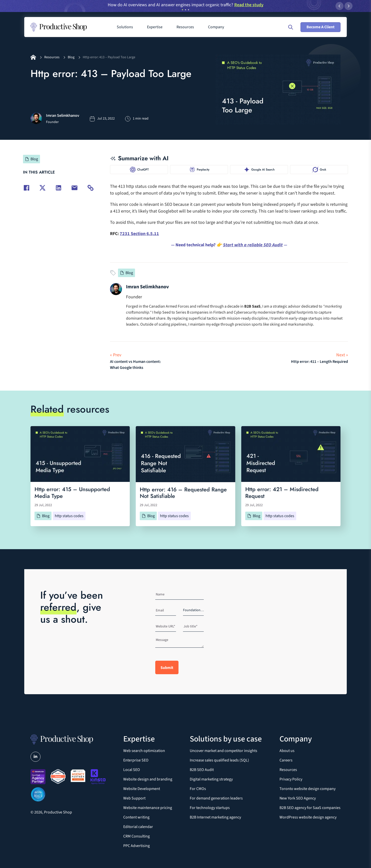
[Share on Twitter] (42, 188)
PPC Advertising (136, 846)
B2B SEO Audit (202, 770)
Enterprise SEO (136, 760)
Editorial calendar (138, 827)
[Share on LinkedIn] (58, 188)
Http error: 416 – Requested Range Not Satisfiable (183, 493)
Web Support (134, 798)
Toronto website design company (307, 789)
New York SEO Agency (298, 798)
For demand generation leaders (216, 798)
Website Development (142, 789)
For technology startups (210, 808)
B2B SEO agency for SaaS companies (310, 808)
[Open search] (290, 27)
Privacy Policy (291, 779)
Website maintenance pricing (148, 808)
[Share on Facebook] (26, 188)
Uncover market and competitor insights (223, 751)
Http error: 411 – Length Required (319, 362)
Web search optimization (144, 751)
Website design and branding (148, 779)
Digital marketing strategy (211, 779)
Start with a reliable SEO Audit (253, 245)
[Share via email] (74, 188)
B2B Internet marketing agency (215, 817)
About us (287, 751)
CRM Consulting (136, 836)
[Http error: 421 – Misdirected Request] (291, 454)
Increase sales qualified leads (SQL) (219, 760)
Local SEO (132, 770)
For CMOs (198, 789)
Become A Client (320, 27)
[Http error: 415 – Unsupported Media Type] (80, 454)
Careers (286, 760)
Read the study (249, 5)
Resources (52, 57)
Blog (71, 57)
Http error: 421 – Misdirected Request (282, 493)
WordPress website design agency (308, 817)
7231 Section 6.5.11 (139, 234)
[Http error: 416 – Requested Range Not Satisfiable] (185, 454)
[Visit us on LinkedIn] (35, 757)
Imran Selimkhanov (147, 287)
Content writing (136, 817)
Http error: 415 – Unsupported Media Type (72, 493)
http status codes (69, 516)
